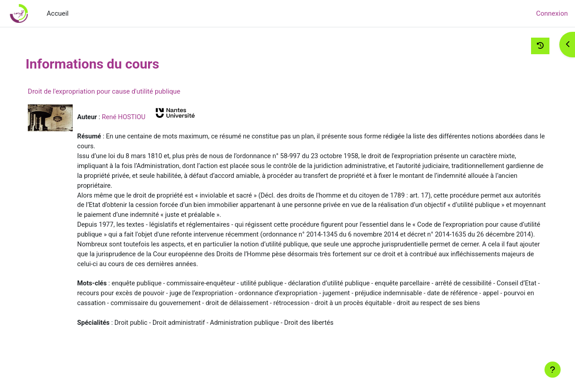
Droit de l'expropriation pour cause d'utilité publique (120, 91)
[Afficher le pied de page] (553, 370)
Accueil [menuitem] (58, 13)
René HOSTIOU (141, 117)
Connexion (552, 13)
